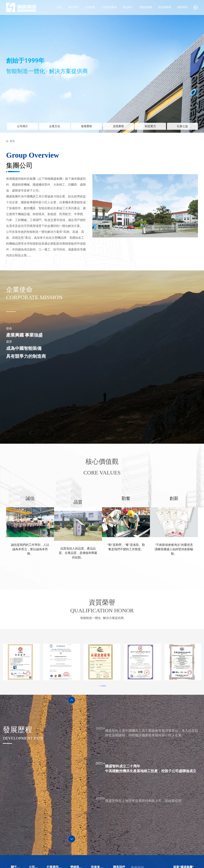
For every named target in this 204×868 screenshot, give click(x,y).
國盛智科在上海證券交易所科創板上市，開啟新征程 (150, 791)
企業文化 (55, 128)
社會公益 (182, 128)
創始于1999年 (25, 61)
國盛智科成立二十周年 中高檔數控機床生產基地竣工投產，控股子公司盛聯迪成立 (156, 765)
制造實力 (150, 128)
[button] (101, 679)
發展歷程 (87, 128)
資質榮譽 (118, 128)
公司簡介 (23, 128)
